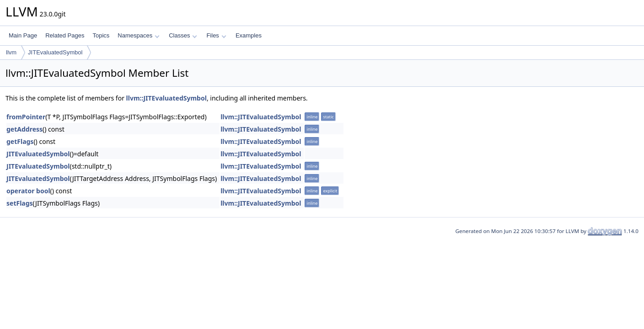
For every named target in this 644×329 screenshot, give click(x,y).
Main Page (23, 35)
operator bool (28, 191)
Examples (249, 35)
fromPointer (26, 117)
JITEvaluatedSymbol (55, 52)
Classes (183, 35)
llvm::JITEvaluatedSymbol (166, 98)
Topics (101, 35)
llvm (11, 52)
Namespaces (138, 35)
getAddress (24, 129)
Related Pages (65, 35)
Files (216, 35)
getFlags (20, 141)
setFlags (20, 203)
